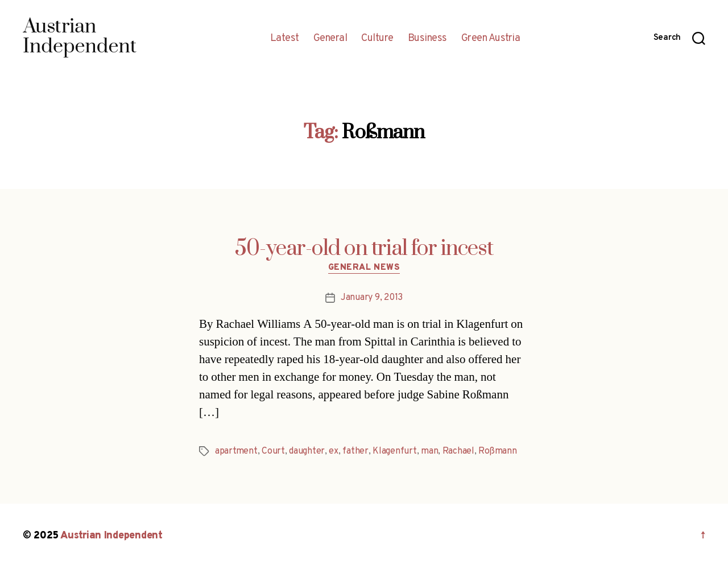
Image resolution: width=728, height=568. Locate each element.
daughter (307, 451)
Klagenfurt (394, 451)
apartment (236, 451)
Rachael (458, 451)
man (429, 451)
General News (364, 268)
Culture (377, 39)
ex (333, 451)
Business (427, 39)
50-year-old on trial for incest (364, 249)
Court (273, 451)
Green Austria (491, 39)
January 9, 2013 (372, 298)
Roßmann (497, 451)
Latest (285, 39)
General (330, 39)
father (355, 451)
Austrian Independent (111, 536)
